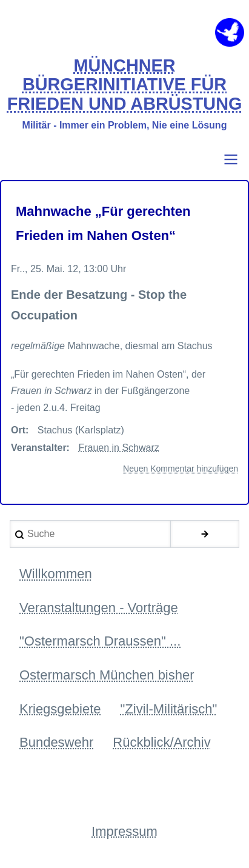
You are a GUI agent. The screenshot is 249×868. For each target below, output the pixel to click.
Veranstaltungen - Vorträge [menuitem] (99, 608)
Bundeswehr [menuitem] (56, 742)
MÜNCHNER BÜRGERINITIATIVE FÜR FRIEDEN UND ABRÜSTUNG (125, 85)
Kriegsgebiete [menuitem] (60, 709)
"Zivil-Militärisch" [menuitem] (169, 709)
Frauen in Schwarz (118, 448)
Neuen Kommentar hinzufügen (181, 469)
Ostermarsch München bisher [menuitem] (107, 675)
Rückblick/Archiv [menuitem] (161, 742)
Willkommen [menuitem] (56, 574)
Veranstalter (39, 448)
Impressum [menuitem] (125, 831)
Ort (18, 430)
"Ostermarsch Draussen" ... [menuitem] (100, 641)
